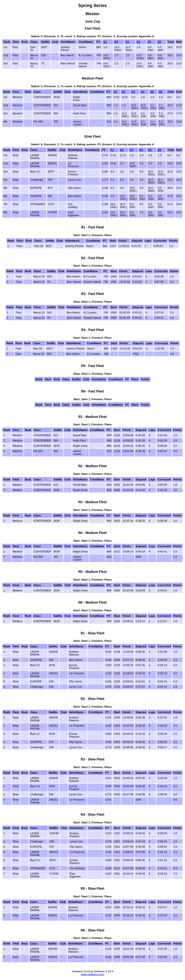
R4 (138, 42)
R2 (116, 42)
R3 (127, 42)
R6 (159, 42)
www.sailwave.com (93, 974)
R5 (149, 42)
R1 (105, 42)
